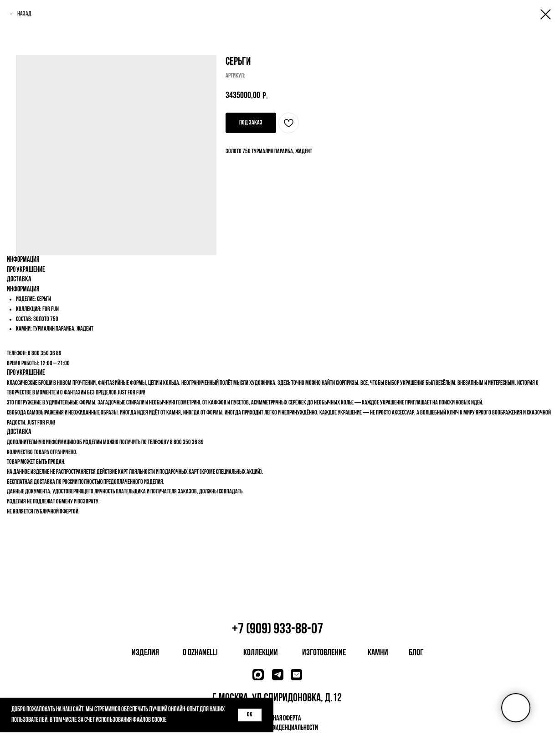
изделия (145, 653)
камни (378, 653)
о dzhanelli (200, 653)
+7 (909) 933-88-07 (277, 629)
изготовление (324, 653)
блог (416, 653)
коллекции (261, 653)
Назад (24, 14)
